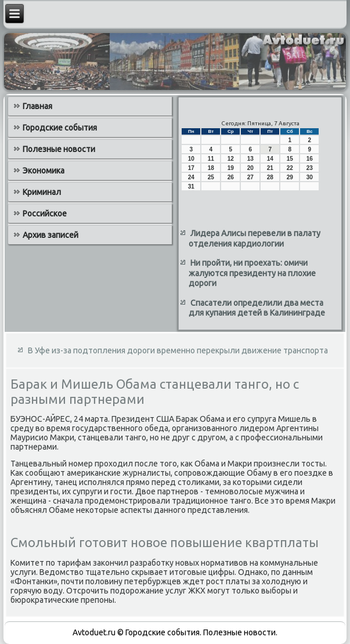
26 (231, 177)
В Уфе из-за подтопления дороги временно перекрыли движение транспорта (178, 350)
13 (250, 159)
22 (290, 168)
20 (250, 168)
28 (270, 177)
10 (191, 159)
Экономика (44, 171)
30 (310, 177)
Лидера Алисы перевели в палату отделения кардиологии (255, 238)
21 (270, 168)
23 (310, 168)
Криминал (42, 192)
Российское (45, 214)
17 (191, 168)
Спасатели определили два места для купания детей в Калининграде (257, 308)
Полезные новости (59, 149)
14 (270, 159)
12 (231, 159)
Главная (37, 106)
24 (191, 177)
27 (250, 177)
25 (211, 177)
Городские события (60, 128)
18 (211, 168)
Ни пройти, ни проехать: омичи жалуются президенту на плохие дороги (252, 273)
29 (290, 177)
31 (191, 187)
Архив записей (50, 235)
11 (211, 159)
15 (290, 159)
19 (231, 168)
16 (310, 159)
